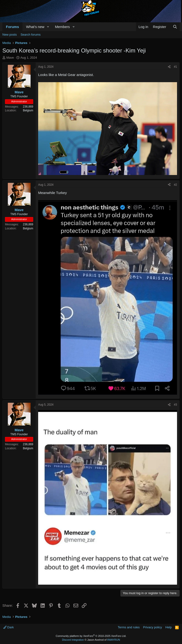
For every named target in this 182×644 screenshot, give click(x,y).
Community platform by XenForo (91, 636)
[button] (48, 27)
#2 (175, 185)
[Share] (169, 67)
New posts (10, 35)
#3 (175, 405)
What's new (35, 27)
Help (169, 627)
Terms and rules (129, 627)
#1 (175, 67)
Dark (9, 627)
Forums (12, 27)
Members (62, 27)
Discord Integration (73, 640)
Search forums (31, 35)
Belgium (28, 110)
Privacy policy (152, 627)
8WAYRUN (114, 640)
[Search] (175, 27)
